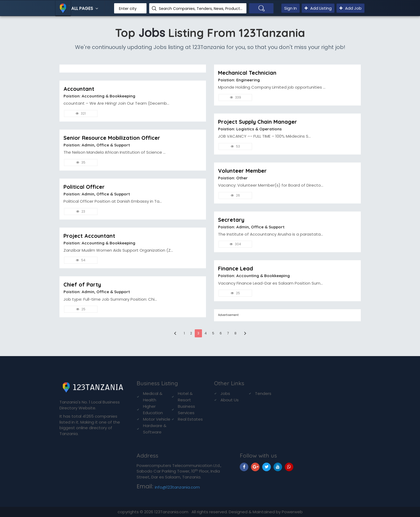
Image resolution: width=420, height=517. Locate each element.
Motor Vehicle (157, 419)
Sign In (290, 8)
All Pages (85, 8)
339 (235, 97)
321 (81, 113)
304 (235, 244)
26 (235, 195)
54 (81, 260)
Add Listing (318, 8)
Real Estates (190, 419)
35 (81, 162)
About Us (230, 400)
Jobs (225, 393)
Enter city (128, 9)
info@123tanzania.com (177, 487)
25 (81, 309)
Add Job (350, 8)
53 (235, 146)
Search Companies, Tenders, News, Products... (201, 9)
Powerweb (292, 512)
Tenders (263, 393)
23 (81, 211)
